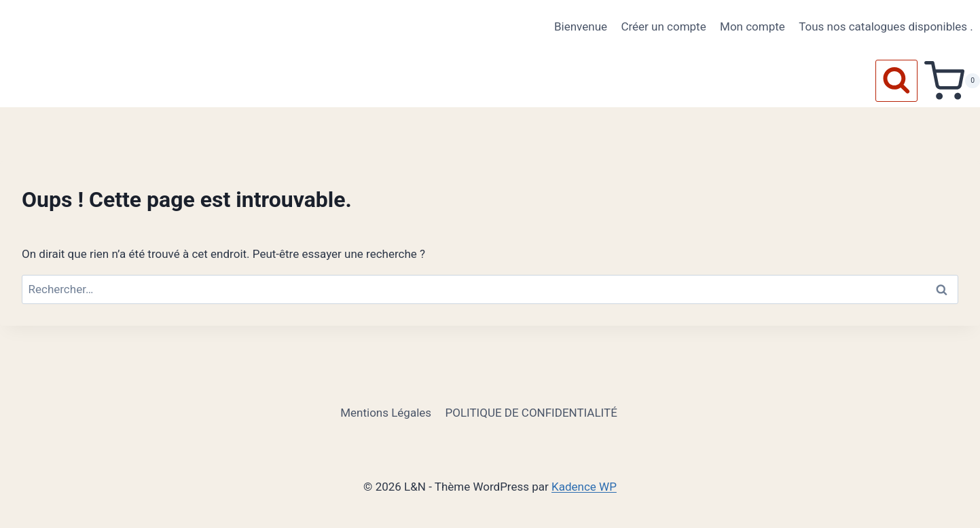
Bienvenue (581, 26)
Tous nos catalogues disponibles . (886, 26)
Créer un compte (663, 26)
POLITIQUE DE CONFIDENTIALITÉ (531, 413)
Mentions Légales (386, 413)
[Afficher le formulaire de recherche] (896, 81)
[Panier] (952, 81)
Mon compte (752, 26)
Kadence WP (584, 487)
